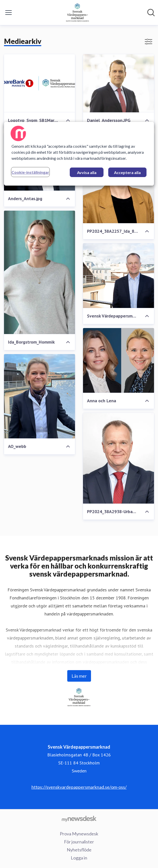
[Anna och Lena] (118, 360)
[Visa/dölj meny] (8, 13)
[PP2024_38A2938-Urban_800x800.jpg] (118, 458)
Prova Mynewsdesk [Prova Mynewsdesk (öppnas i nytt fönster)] (79, 834)
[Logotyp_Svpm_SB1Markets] (39, 83)
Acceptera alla (127, 172)
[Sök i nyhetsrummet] (151, 13)
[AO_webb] (39, 396)
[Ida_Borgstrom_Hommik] (39, 272)
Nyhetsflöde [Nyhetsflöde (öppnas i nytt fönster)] (79, 850)
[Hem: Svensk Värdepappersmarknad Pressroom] (77, 13)
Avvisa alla (87, 172)
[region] (79, 154)
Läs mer (79, 676)
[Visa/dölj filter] (148, 42)
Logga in (79, 858)
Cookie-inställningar (30, 172)
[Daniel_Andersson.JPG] (118, 83)
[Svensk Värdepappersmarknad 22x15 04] (118, 276)
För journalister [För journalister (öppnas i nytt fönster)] (79, 842)
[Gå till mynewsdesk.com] (79, 819)
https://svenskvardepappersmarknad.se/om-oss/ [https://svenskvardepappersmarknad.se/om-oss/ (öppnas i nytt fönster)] (79, 787)
